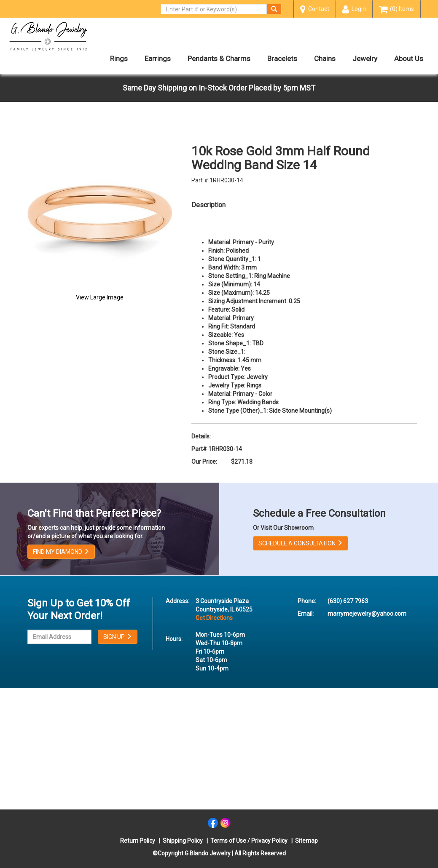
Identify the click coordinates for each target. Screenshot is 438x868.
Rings (119, 59)
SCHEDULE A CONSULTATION (301, 543)
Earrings (158, 59)
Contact (315, 9)
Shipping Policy (183, 841)
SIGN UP (118, 637)
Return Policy (138, 841)
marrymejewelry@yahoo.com (367, 614)
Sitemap (306, 841)
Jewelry (365, 59)
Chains (325, 59)
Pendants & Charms (219, 59)
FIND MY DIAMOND (61, 552)
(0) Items (396, 9)
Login (354, 9)
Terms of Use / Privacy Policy (249, 841)
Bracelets (282, 59)
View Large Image (100, 297)
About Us (409, 59)
